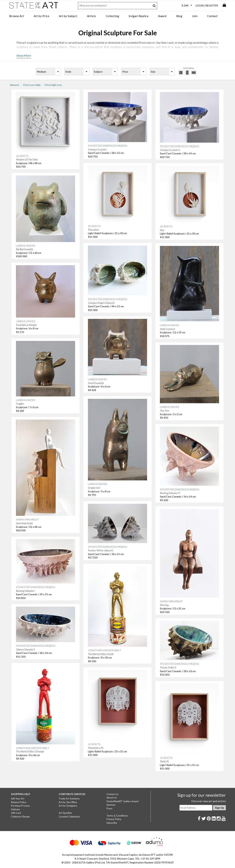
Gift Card (16, 813)
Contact (212, 16)
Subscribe (112, 823)
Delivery (16, 809)
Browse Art (17, 16)
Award (162, 16)
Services (111, 805)
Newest (15, 85)
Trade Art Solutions (69, 799)
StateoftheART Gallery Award (123, 801)
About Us (112, 798)
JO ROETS (22, 156)
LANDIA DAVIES (26, 246)
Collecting (113, 16)
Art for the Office (68, 802)
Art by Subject (68, 16)
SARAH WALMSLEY (27, 519)
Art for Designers (68, 806)
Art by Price (41, 16)
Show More (24, 55)
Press (109, 808)
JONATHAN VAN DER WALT (105, 650)
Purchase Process (20, 806)
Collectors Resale (20, 817)
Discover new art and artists (209, 801)
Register (212, 5)
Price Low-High (32, 85)
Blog (179, 16)
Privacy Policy (114, 819)
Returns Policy (19, 802)
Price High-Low (53, 85)
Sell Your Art (18, 799)
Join (195, 16)
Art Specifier (65, 813)
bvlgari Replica (139, 16)
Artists (92, 16)
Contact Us (112, 794)
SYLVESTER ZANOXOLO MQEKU (108, 146)
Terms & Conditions (117, 816)
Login (200, 5)
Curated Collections (69, 817)
